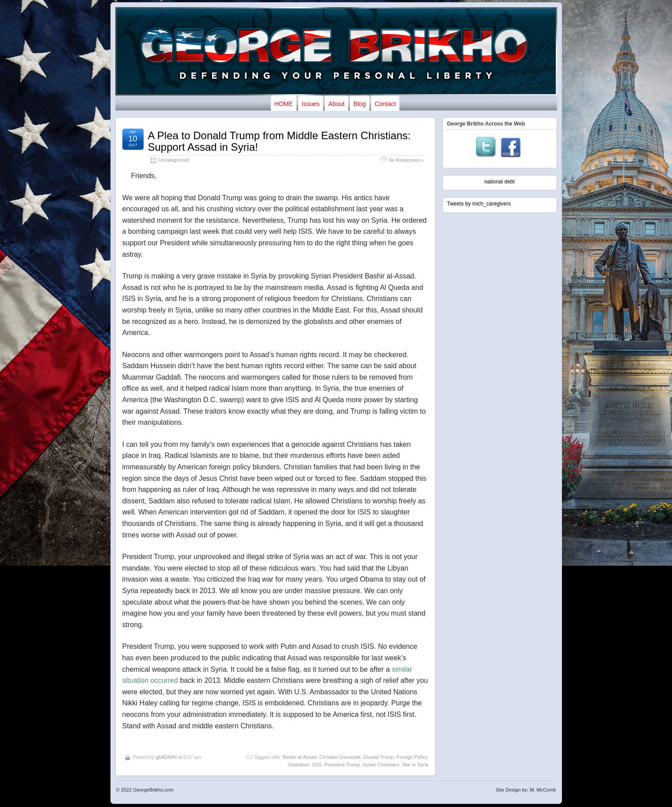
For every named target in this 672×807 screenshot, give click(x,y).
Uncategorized (174, 160)
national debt (499, 182)
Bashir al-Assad (299, 757)
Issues (311, 104)
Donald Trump (378, 757)
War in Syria (415, 765)
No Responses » (406, 160)
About (336, 104)
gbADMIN (166, 757)
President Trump (342, 765)
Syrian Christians (381, 765)
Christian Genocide (340, 757)
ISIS (317, 765)
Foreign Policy (412, 757)
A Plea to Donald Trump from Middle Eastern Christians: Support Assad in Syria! (279, 141)
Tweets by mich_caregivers (479, 204)
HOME (284, 104)
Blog (360, 104)
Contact (385, 104)
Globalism (299, 765)
